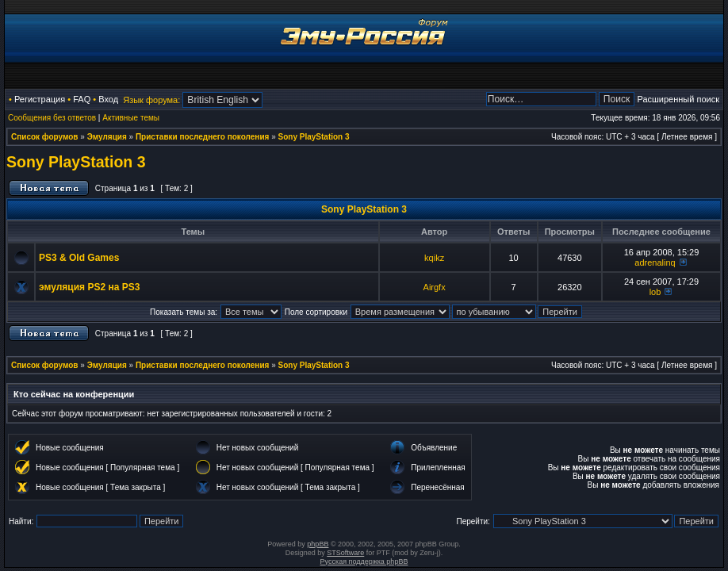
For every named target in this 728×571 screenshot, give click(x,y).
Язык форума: (151, 100)
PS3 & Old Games (79, 258)
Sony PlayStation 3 (314, 137)
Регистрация (40, 99)
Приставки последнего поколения (202, 137)
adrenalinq (655, 263)
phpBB (318, 544)
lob (655, 292)
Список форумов (45, 137)
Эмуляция (107, 137)
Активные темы (131, 118)
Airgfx (435, 287)
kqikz (434, 258)
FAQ (82, 99)
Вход (108, 99)
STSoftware (345, 553)
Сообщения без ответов (52, 118)
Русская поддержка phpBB (364, 561)
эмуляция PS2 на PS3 (89, 287)
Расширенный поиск (678, 99)
